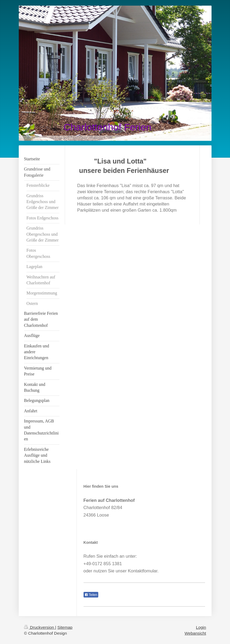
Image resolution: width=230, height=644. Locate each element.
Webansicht (195, 633)
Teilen (91, 595)
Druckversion (40, 627)
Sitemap (65, 627)
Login (201, 627)
